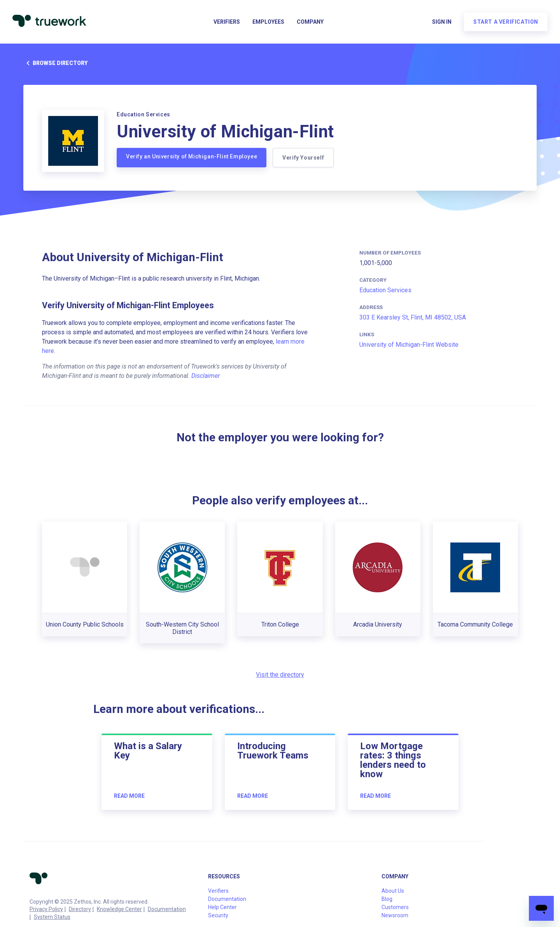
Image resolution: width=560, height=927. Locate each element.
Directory (80, 909)
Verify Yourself (303, 158)
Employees (268, 22)
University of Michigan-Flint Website (409, 345)
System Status (52, 917)
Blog (387, 899)
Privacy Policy (46, 909)
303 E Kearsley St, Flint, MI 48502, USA (413, 317)
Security (218, 915)
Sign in (442, 22)
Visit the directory (280, 675)
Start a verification (506, 22)
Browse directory (55, 63)
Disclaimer (206, 376)
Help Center (222, 907)
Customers (395, 907)
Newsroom (395, 915)
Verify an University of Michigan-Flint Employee (192, 156)
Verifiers (227, 22)
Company (310, 22)
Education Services (385, 290)
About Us (393, 891)
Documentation (167, 909)
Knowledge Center (119, 909)
